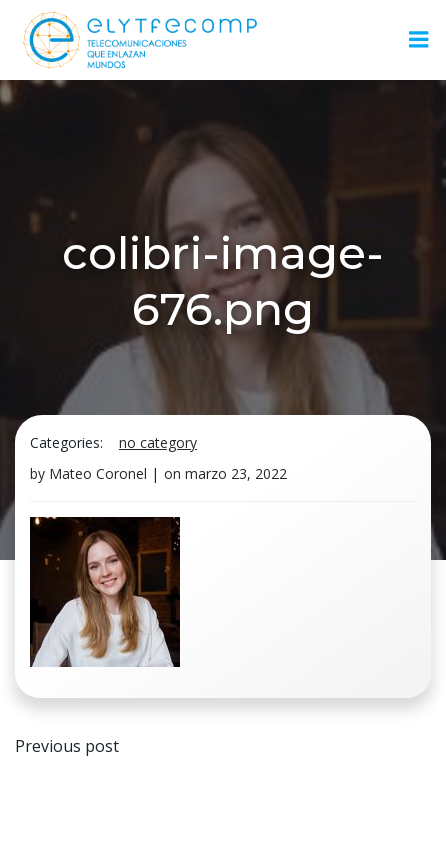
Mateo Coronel (98, 473)
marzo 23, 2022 (236, 473)
